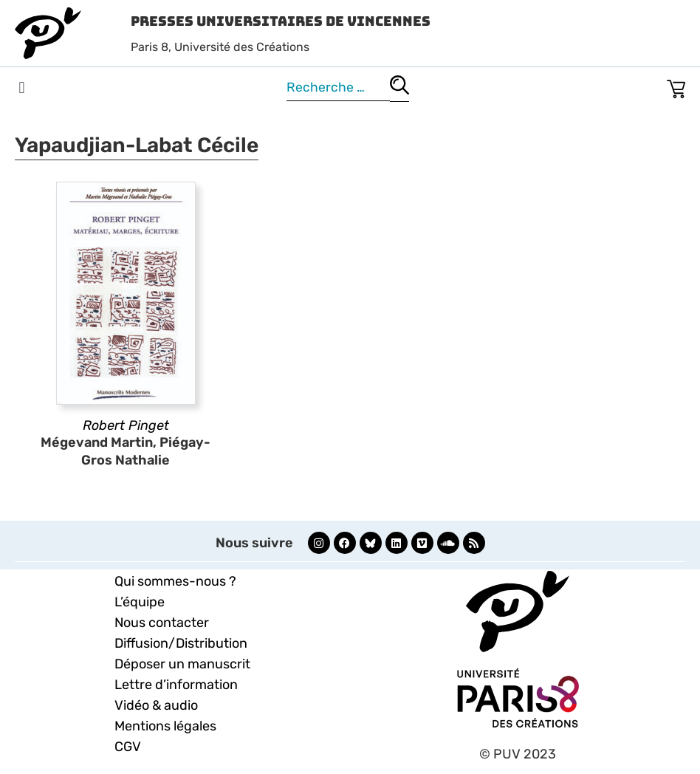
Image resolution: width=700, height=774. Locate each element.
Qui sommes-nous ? (175, 581)
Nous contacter (162, 623)
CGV (128, 747)
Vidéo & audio (156, 705)
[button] (22, 88)
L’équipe (140, 602)
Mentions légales (165, 726)
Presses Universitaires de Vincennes (281, 21)
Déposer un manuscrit (182, 664)
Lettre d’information (176, 685)
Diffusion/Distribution (181, 643)
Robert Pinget (126, 425)
